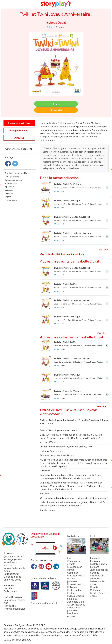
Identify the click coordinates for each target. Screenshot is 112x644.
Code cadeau (10, 591)
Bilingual (9, 190)
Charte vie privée (12, 580)
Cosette (94, 587)
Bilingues (9, 193)
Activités (19, 138)
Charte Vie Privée (88, 635)
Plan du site (10, 606)
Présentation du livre (19, 123)
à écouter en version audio (87, 152)
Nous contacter (11, 574)
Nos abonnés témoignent (44, 603)
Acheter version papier (19, 149)
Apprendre (10, 187)
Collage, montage (13, 177)
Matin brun (96, 590)
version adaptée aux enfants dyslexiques (73, 167)
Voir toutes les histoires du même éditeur (62, 254)
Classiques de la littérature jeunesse (76, 579)
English (8, 197)
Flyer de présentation (14, 609)
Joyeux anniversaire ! (14, 180)
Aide (6, 603)
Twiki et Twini (11, 183)
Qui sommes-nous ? (14, 556)
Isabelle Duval (56, 23)
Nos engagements (13, 559)
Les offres (9, 588)
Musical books (11, 200)
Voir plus (104, 250)
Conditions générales (14, 600)
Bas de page (6, 0)
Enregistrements (19, 131)
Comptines (73, 573)
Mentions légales (12, 577)
